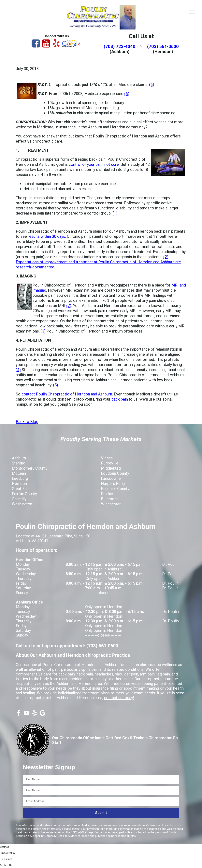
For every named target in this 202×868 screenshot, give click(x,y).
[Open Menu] (192, 12)
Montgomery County (30, 468)
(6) (152, 85)
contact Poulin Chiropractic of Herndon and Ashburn (67, 394)
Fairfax (107, 494)
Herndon (19, 484)
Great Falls (21, 489)
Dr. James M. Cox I (52, 836)
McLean (19, 473)
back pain (120, 399)
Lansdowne (111, 478)
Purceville (110, 463)
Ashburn (19, 458)
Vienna (107, 458)
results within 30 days (46, 236)
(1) (115, 213)
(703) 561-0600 (163, 46)
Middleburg (111, 468)
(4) (18, 370)
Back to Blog (27, 422)
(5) (56, 385)
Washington (22, 504)
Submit (101, 813)
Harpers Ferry (113, 484)
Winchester (111, 504)
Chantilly (19, 499)
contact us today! (119, 698)
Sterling (19, 463)
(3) (43, 331)
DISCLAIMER (79, 832)
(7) (69, 306)
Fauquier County (115, 489)
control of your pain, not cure (94, 164)
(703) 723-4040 (120, 46)
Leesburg (20, 478)
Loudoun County (115, 473)
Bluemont (109, 499)
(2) (166, 257)
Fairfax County (24, 494)
